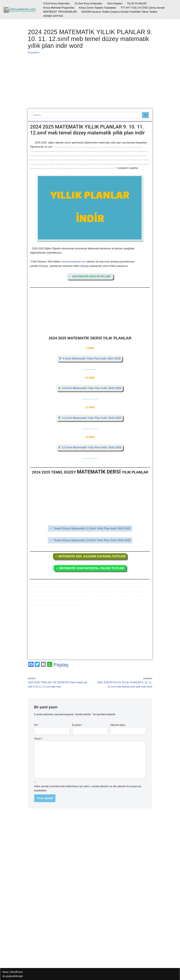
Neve (5, 972)
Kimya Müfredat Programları (59, 8)
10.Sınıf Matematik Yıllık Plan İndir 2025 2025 (92, 388)
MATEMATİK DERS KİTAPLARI (92, 276)
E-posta (77, 725)
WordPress (16, 972)
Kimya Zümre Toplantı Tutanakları (98, 8)
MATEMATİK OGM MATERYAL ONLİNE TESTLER (92, 568)
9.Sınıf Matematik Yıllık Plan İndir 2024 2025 (92, 359)
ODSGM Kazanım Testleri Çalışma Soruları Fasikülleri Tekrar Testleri (119, 12)
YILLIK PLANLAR (137, 4)
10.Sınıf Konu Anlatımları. (89, 4)
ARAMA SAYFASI (53, 16)
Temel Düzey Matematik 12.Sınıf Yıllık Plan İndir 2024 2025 (92, 540)
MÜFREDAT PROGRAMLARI (60, 12)
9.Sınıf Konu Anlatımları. (57, 4)
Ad (36, 725)
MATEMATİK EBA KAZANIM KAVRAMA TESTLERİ (92, 556)
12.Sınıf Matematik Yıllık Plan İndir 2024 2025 (92, 447)
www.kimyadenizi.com (74, 262)
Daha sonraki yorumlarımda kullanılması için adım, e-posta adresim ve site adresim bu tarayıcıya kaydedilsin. (88, 788)
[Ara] (86, 115)
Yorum (38, 739)
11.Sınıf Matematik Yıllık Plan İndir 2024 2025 (92, 418)
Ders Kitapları (115, 4)
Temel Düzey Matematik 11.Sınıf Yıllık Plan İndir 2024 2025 (92, 528)
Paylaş (61, 665)
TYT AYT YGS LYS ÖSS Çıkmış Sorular (143, 8)
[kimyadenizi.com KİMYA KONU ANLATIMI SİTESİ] (20, 10)
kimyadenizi (34, 52)
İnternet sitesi (118, 725)
